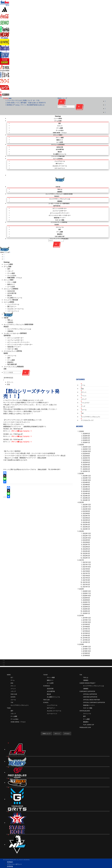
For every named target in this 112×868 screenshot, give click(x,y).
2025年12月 (87, 442)
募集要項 (86, 717)
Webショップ (62, 98)
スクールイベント (52, 709)
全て (12, 673)
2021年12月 (87, 557)
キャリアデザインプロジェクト (91, 412)
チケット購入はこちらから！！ (22, 426)
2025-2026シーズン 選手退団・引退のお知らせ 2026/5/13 (26, 103)
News (9, 670)
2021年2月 (86, 580)
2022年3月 (86, 549)
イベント (84, 391)
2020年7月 (86, 597)
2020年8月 (86, 595)
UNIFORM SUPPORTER (90, 692)
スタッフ (13, 709)
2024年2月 (86, 493)
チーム (83, 380)
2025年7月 (86, 453)
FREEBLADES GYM (85, 723)
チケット (84, 387)
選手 (12, 706)
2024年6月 (86, 484)
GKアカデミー (51, 703)
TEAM (9, 703)
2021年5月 (86, 573)
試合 (9, 380)
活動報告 (86, 675)
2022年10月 (87, 533)
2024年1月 (86, 495)
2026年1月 (86, 438)
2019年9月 (86, 620)
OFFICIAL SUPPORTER (90, 689)
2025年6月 (86, 455)
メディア (84, 394)
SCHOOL (46, 698)
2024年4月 (86, 489)
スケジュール (87, 709)
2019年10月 (87, 617)
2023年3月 (86, 520)
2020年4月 (86, 604)
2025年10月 (87, 446)
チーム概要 (14, 711)
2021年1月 (86, 582)
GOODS (13, 692)
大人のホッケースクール (54, 706)
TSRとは (86, 673)
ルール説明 (50, 678)
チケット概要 (51, 673)
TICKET (46, 670)
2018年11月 (87, 644)
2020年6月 (86, 600)
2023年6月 (86, 513)
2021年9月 (86, 564)
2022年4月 (86, 546)
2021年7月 (86, 569)
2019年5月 (86, 628)
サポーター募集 (88, 703)
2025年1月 (86, 466)
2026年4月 (86, 431)
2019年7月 (86, 624)
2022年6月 (86, 542)
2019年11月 (87, 615)
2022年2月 (86, 551)
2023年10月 (87, 504)
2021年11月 (87, 560)
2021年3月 (86, 577)
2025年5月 (86, 458)
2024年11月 (87, 473)
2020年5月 (86, 602)
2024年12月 (87, 471)
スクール (84, 405)
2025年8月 (86, 451)
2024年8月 (86, 480)
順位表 (49, 689)
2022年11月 (87, 531)
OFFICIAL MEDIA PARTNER (91, 695)
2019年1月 (86, 637)
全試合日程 (50, 684)
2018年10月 (87, 646)
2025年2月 (86, 464)
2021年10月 (87, 562)
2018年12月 (87, 642)
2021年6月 (86, 571)
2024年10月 (87, 475)
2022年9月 (86, 535)
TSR (82, 408)
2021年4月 (86, 575)
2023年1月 (86, 524)
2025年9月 (86, 449)
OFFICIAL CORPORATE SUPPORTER (94, 698)
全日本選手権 (51, 687)
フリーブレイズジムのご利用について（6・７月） (24, 100)
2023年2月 (86, 522)
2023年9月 (86, 506)
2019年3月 (86, 633)
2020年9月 (86, 593)
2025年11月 (87, 444)
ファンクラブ (85, 398)
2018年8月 (86, 651)
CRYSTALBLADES (85, 706)
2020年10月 (87, 591)
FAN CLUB (14, 689)
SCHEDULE (47, 681)
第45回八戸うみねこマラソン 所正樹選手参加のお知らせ (26, 105)
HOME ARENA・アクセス (18, 717)
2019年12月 (87, 613)
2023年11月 (87, 502)
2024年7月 (86, 482)
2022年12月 (87, 529)
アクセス (67, 729)
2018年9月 (86, 648)
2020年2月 (86, 606)
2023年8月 (86, 509)
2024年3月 (86, 491)
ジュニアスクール (52, 700)
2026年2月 (86, 435)
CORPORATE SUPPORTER (87, 687)
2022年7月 (86, 540)
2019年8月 (86, 622)
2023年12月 (87, 500)
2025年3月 (86, 462)
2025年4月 (86, 460)
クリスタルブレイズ (87, 415)
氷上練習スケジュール (53, 692)
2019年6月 (86, 626)
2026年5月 (86, 429)
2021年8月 (86, 566)
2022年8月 (86, 537)
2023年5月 (86, 515)
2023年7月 (86, 511)
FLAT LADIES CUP (89, 720)
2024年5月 (86, 486)
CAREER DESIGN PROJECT (87, 678)
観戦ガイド (50, 675)
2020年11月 (87, 589)
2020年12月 (87, 586)
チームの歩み (15, 714)
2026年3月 (86, 433)
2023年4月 (86, 518)
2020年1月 (86, 609)
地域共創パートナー (89, 700)
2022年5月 (86, 544)
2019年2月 (86, 635)
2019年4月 (86, 631)
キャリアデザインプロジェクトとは (94, 681)
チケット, (10, 377)
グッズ (83, 401)
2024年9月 (86, 478)
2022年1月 (86, 553)
